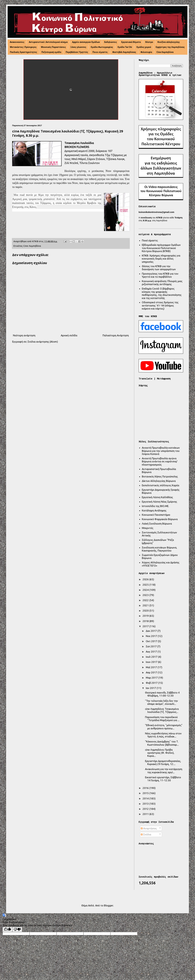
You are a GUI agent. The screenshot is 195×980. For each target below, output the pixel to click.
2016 (146, 788)
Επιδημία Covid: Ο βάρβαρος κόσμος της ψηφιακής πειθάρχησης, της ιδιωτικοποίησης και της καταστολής (162, 293)
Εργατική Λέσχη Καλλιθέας (157, 497)
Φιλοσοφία (146, 52)
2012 (146, 809)
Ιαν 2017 (151, 688)
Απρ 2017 (152, 672)
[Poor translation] (17, 929)
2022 (146, 600)
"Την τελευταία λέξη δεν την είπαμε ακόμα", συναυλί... (161, 702)
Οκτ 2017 (152, 641)
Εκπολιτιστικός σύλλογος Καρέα (160, 485)
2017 (146, 626)
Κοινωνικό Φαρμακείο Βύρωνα (160, 519)
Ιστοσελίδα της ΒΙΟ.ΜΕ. (155, 506)
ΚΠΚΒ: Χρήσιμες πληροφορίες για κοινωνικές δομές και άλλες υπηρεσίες (161, 259)
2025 (146, 585)
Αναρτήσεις (149, 828)
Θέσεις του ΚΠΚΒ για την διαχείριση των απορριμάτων (159, 268)
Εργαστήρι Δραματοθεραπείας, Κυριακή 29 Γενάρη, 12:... (163, 762)
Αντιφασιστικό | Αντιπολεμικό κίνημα (48, 42)
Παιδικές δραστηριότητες (23, 52)
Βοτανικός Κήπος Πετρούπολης (160, 476)
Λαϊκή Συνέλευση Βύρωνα (157, 524)
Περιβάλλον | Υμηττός (77, 52)
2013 (146, 804)
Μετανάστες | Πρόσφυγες (23, 47)
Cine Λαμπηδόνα (165, 52)
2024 (146, 590)
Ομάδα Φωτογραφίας (102, 47)
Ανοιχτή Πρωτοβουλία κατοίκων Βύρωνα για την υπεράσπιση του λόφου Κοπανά (161, 451)
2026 (146, 579)
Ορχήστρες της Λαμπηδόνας (170, 47)
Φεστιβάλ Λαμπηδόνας (124, 52)
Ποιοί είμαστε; (150, 240)
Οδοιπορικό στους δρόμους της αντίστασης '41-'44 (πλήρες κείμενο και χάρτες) (160, 305)
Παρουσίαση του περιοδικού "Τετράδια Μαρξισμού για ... (162, 719)
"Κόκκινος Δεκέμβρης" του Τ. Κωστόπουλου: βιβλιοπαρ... (162, 743)
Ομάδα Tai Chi (125, 47)
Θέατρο (149, 42)
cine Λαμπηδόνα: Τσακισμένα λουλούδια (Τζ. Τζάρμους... (162, 710)
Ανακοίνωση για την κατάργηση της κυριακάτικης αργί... (164, 771)
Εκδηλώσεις (111, 42)
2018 (146, 621)
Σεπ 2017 (152, 646)
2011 (146, 814)
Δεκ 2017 (152, 631)
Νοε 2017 (152, 636)
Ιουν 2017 (152, 662)
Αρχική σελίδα (69, 335)
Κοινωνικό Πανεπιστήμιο (156, 515)
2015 (146, 793)
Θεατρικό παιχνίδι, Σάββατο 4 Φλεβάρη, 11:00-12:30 (162, 694)
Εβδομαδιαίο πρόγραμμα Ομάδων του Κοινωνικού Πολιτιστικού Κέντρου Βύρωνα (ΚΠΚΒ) (161, 248)
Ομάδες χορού (144, 47)
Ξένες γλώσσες (78, 47)
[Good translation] (7, 929)
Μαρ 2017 (152, 678)
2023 (146, 595)
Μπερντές (148, 528)
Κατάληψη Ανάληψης (154, 510)
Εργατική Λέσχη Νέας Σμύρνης (159, 502)
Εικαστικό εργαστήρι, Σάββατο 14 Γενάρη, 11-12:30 (163, 779)
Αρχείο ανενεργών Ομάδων (86, 42)
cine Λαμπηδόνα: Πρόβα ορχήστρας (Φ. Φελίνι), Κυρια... (160, 753)
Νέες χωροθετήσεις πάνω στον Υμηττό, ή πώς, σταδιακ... (163, 735)
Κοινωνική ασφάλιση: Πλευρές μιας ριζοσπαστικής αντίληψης (162, 283)
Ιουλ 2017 (152, 657)
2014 (146, 798)
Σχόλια (146, 834)
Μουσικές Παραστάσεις (53, 47)
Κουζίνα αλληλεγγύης (169, 42)
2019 (146, 616)
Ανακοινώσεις (17, 42)
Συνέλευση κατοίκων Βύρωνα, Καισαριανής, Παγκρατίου (159, 549)
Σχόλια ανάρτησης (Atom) (43, 342)
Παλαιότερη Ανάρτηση (116, 335)
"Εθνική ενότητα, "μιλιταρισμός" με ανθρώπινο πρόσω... (164, 727)
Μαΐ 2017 (152, 667)
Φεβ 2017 (152, 683)
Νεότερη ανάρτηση (24, 335)
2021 (146, 605)
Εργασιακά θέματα (131, 42)
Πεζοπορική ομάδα (51, 52)
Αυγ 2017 (152, 652)
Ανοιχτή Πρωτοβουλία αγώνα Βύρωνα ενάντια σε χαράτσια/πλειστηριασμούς (160, 461)
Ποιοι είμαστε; (100, 52)
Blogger (108, 905)
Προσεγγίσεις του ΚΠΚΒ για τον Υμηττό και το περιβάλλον (160, 275)
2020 (146, 611)
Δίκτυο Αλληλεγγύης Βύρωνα (159, 481)
